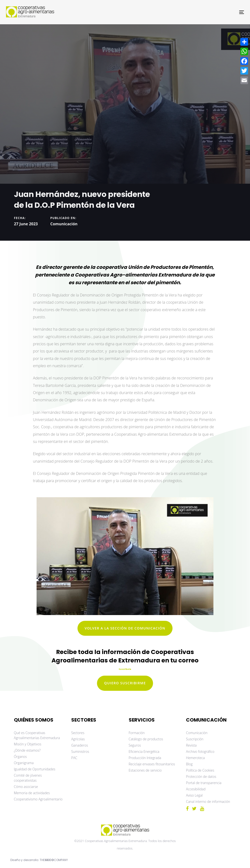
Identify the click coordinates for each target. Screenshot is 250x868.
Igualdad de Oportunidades (35, 769)
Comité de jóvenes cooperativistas (28, 778)
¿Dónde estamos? (27, 750)
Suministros (80, 752)
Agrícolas (78, 739)
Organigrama (24, 763)
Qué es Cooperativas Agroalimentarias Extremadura (37, 735)
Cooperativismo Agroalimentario (38, 799)
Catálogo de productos (146, 739)
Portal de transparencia (204, 783)
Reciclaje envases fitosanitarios (152, 764)
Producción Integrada (145, 758)
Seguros (135, 745)
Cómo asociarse (26, 787)
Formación (137, 733)
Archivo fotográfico (200, 752)
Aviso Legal (194, 795)
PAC (74, 758)
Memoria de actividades (32, 793)
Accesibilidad (196, 789)
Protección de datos (201, 777)
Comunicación (64, 224)
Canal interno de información (208, 802)
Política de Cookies (200, 770)
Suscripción (195, 739)
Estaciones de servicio (145, 770)
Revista (191, 745)
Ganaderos (80, 745)
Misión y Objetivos (28, 744)
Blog (189, 764)
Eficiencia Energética (144, 752)
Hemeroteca (195, 758)
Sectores (78, 733)
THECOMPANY (54, 860)
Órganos (20, 757)
